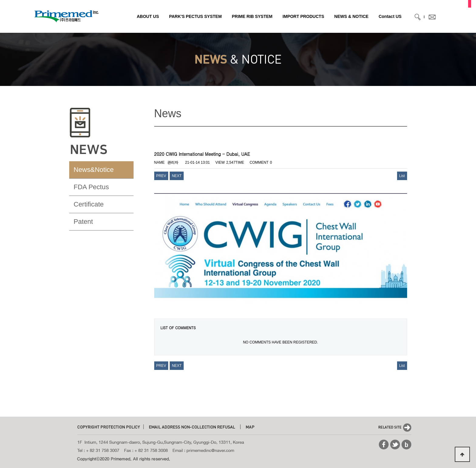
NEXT (177, 176)
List (402, 176)
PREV (161, 176)
